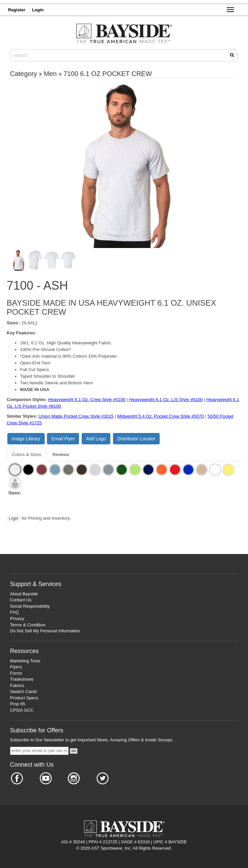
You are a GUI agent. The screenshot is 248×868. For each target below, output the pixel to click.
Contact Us (21, 600)
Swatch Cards (23, 691)
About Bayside (24, 594)
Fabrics (17, 685)
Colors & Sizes (26, 454)
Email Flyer (63, 439)
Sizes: (15, 493)
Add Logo (96, 439)
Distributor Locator (136, 439)
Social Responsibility (30, 606)
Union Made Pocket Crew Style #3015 (76, 416)
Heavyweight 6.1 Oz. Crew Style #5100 (87, 399)
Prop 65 (18, 704)
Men (50, 74)
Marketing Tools (25, 661)
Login (13, 518)
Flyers (16, 667)
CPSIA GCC (22, 710)
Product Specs (24, 698)
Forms (16, 673)
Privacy (17, 618)
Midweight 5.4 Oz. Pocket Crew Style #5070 (161, 416)
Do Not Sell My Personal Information (45, 631)
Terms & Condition (28, 625)
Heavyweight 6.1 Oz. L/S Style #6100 (166, 399)
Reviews (61, 454)
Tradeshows (22, 679)
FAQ (14, 612)
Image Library (26, 439)
